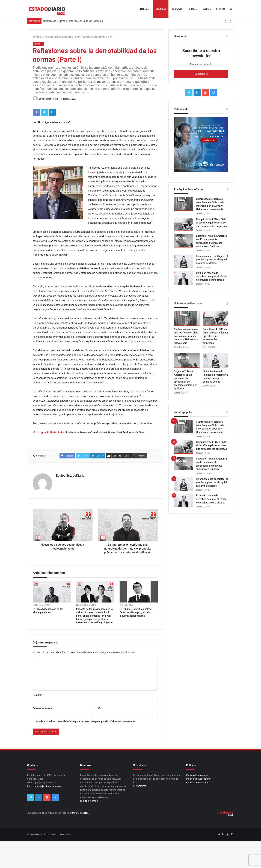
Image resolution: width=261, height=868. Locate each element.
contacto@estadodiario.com (47, 786)
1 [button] (152, 222)
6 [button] (117, 405)
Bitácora (193, 9)
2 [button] (115, 309)
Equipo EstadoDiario (49, 99)
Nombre (38, 695)
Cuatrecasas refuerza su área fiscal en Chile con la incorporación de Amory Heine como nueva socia (186, 336)
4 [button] (103, 382)
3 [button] (79, 327)
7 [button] (123, 414)
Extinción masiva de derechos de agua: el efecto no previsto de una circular (211, 276)
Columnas (161, 9)
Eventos (207, 9)
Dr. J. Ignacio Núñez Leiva (49, 432)
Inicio (37, 37)
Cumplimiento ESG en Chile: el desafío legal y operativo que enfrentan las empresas (211, 223)
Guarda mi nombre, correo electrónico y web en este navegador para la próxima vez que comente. (86, 721)
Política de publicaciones (199, 779)
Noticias (144, 9)
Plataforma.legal (81, 813)
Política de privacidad (197, 775)
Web (100, 708)
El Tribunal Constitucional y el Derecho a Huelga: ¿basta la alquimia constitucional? (136, 612)
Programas (177, 9)
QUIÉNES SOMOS (89, 801)
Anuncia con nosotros (197, 782)
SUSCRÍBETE (140, 786)
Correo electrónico (43, 708)
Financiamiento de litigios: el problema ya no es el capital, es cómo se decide (212, 260)
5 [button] (140, 395)
